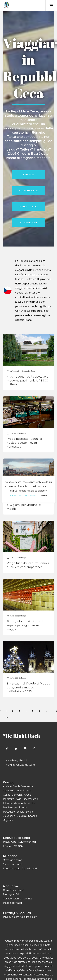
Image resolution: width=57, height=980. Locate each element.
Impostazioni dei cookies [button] (23, 496)
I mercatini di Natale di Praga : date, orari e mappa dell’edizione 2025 (28, 687)
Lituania (7, 803)
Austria (7, 786)
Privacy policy (11, 917)
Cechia (7, 791)
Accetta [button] (44, 496)
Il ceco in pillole (12, 869)
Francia (27, 791)
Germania (17, 795)
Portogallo (9, 812)
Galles (7, 795)
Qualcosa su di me (13, 890)
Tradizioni (18, 846)
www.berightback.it (17, 760)
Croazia (17, 791)
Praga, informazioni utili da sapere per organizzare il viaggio (26, 625)
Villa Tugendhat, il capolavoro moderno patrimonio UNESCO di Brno (28, 381)
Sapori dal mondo (13, 864)
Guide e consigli (27, 842)
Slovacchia (9, 816)
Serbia (29, 812)
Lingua (7, 846)
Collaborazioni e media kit (17, 899)
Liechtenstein (30, 799)
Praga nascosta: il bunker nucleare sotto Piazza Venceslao (25, 443)
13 (7, 717)
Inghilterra (9, 799)
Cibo (14, 842)
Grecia (28, 795)
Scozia (20, 812)
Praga (6, 842)
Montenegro (10, 807)
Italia (18, 799)
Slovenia (22, 816)
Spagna (33, 816)
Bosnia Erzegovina (23, 786)
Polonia (23, 807)
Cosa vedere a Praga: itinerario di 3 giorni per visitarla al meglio (28, 505)
